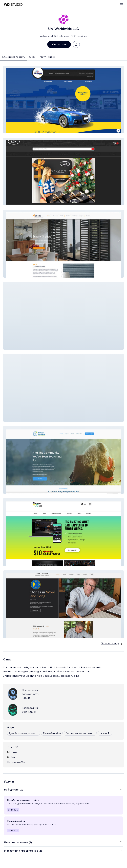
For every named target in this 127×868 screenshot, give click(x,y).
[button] (63, 99)
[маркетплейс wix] (13, 5)
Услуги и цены (47, 57)
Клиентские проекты (14, 57)
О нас (32, 57)
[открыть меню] (121, 5)
